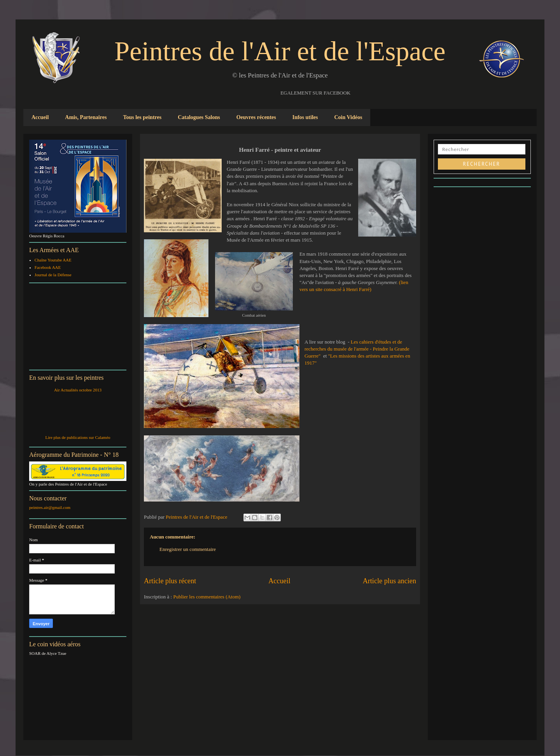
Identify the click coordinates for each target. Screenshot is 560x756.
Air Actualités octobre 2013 (78, 390)
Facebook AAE (48, 267)
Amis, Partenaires (86, 117)
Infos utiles (305, 117)
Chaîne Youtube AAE (53, 260)
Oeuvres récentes (256, 117)
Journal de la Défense (53, 275)
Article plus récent (170, 581)
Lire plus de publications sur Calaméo (78, 437)
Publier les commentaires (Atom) (207, 597)
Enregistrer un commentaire (188, 549)
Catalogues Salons (199, 117)
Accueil (40, 117)
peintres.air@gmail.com (50, 507)
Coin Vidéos (348, 117)
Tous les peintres (142, 117)
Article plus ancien (389, 581)
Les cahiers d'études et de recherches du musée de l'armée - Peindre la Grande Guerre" (357, 349)
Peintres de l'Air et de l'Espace (280, 51)
